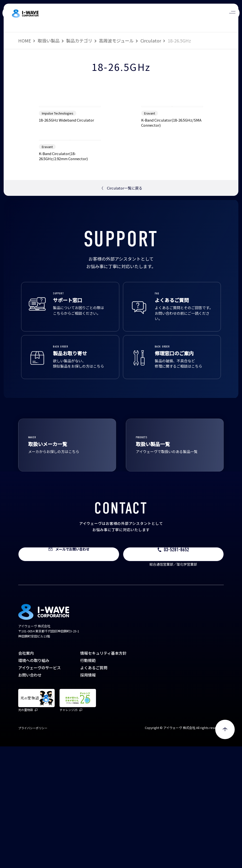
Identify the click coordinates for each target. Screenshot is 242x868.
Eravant (150, 174)
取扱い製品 (49, 41)
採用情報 (88, 796)
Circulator (151, 41)
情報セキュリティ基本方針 (103, 775)
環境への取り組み (34, 782)
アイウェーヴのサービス (39, 789)
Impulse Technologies (58, 174)
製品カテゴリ (79, 41)
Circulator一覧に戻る (121, 310)
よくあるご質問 (94, 789)
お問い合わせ (30, 796)
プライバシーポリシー (33, 849)
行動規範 (88, 782)
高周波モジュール (116, 41)
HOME (25, 41)
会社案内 (26, 775)
